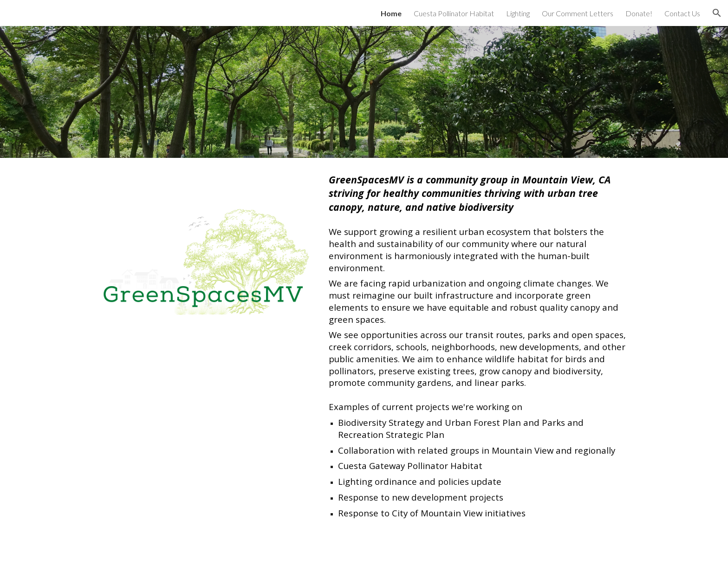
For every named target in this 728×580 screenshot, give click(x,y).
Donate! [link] (639, 13)
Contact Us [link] (682, 13)
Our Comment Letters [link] (578, 13)
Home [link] (391, 13)
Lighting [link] (518, 13)
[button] (717, 13)
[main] (478, 346)
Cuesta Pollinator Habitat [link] (454, 13)
